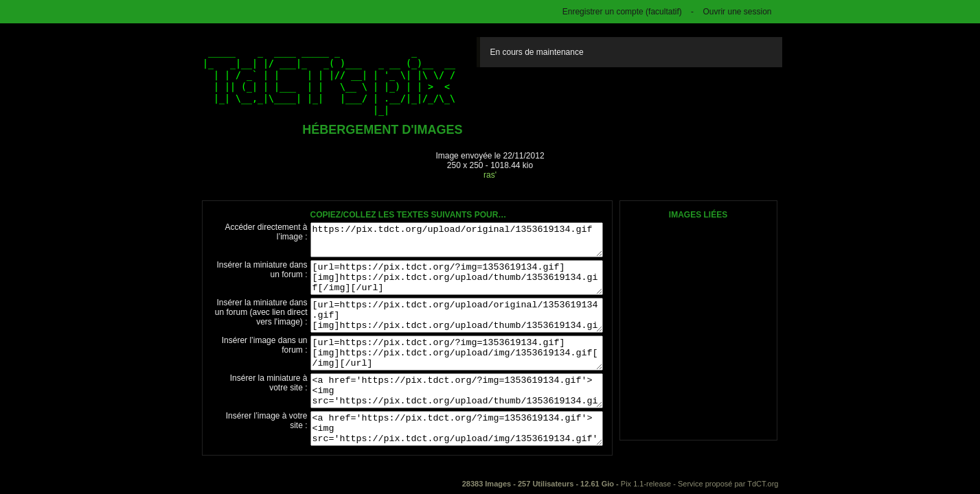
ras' (490, 175)
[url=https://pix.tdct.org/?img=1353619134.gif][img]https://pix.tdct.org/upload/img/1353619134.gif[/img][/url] (457, 353)
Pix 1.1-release (646, 484)
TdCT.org (763, 484)
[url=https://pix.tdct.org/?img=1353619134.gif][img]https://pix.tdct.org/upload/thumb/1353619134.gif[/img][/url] (457, 278)
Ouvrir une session (737, 12)
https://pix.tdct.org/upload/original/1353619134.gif (457, 240)
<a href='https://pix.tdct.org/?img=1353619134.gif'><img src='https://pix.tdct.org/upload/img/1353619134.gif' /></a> (457, 428)
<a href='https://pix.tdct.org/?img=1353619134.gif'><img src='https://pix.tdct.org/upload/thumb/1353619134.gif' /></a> (457, 391)
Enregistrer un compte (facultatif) (622, 12)
